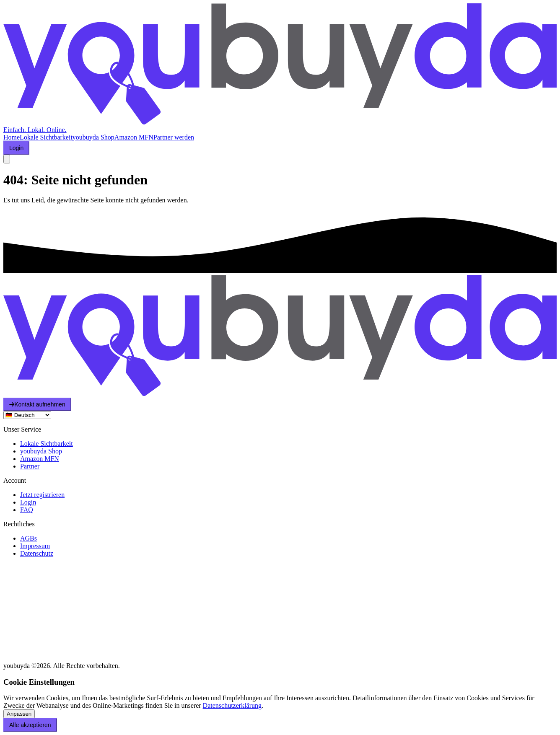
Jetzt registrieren (42, 495)
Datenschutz (37, 553)
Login (28, 502)
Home (12, 137)
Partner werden (174, 137)
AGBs (29, 538)
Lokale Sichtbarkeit (46, 137)
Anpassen (19, 714)
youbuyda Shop (93, 137)
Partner (30, 466)
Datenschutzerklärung (232, 705)
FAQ (27, 510)
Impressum (35, 546)
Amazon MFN (134, 137)
